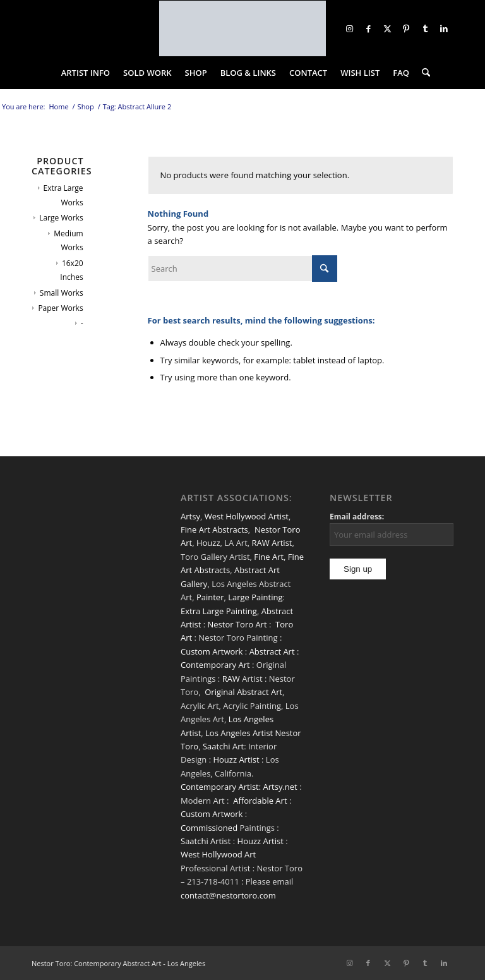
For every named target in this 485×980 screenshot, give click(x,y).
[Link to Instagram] (349, 28)
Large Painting (255, 597)
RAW (231, 679)
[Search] (423, 73)
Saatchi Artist (206, 841)
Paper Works (60, 308)
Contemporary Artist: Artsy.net (239, 787)
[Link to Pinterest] (406, 28)
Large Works (61, 218)
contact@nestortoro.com (228, 895)
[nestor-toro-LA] (242, 28)
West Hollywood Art (218, 854)
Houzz (208, 543)
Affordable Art (260, 801)
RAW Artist (272, 543)
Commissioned (209, 828)
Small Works (62, 293)
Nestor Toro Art (237, 624)
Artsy (190, 516)
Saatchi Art (223, 746)
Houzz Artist (236, 759)
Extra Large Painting (219, 611)
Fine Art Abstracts (214, 529)
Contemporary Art (215, 665)
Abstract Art (272, 651)
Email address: (357, 517)
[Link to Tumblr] (425, 28)
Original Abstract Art (243, 692)
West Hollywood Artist (247, 516)
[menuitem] (86, 73)
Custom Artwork (212, 651)
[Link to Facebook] (368, 28)
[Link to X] (387, 28)
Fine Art (269, 557)
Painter (210, 597)
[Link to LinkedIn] (444, 28)
